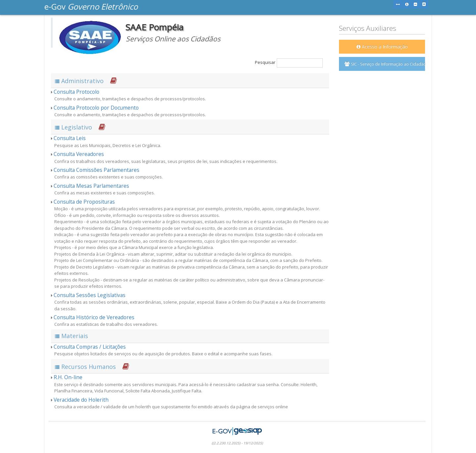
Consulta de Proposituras (84, 202)
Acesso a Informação (382, 47)
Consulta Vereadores (79, 154)
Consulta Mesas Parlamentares (91, 186)
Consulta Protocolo (76, 92)
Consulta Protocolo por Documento (96, 108)
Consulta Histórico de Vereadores (94, 317)
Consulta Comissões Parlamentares (96, 170)
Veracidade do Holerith (81, 400)
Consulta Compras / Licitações (90, 347)
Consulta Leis (70, 138)
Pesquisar (289, 63)
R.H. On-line (68, 377)
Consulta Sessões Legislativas (90, 295)
